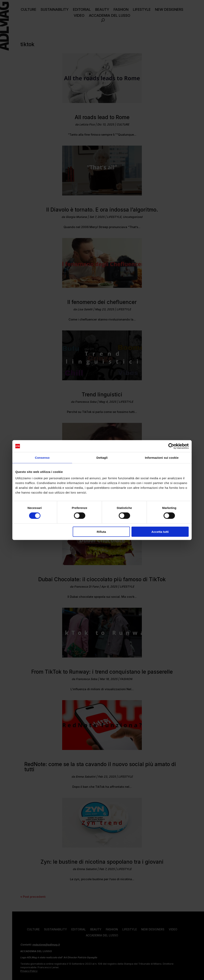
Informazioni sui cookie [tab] (162, 458)
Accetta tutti (160, 532)
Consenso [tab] (42, 458)
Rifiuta (102, 532)
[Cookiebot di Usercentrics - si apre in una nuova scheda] (171, 446)
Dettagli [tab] (102, 458)
